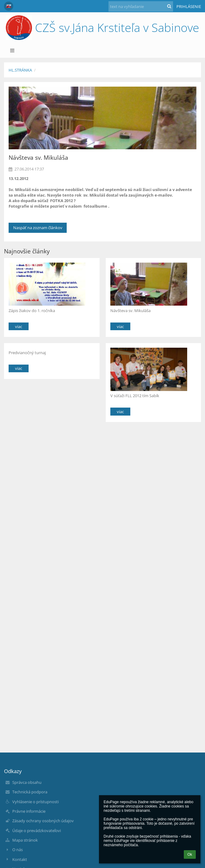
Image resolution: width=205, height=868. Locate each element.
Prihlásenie (189, 6)
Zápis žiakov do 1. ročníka (32, 311)
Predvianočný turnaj (27, 353)
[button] (9, 6)
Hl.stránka (20, 70)
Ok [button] (190, 854)
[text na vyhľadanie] (141, 6)
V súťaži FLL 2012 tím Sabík (135, 396)
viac (19, 326)
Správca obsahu (27, 782)
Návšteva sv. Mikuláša (130, 311)
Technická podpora (30, 792)
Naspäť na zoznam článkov (38, 228)
